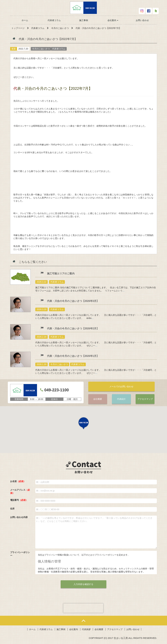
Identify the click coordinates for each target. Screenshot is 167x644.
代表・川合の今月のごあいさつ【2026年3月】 (73, 301)
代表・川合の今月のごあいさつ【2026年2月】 (73, 328)
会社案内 (113, 20)
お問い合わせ (142, 20)
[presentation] (83, 608)
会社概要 (98, 399)
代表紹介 (121, 399)
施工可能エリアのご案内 (61, 274)
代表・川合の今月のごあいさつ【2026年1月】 (73, 356)
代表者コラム (54, 20)
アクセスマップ (145, 399)
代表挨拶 (86, 630)
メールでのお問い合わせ (121, 386)
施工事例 (84, 20)
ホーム (25, 20)
